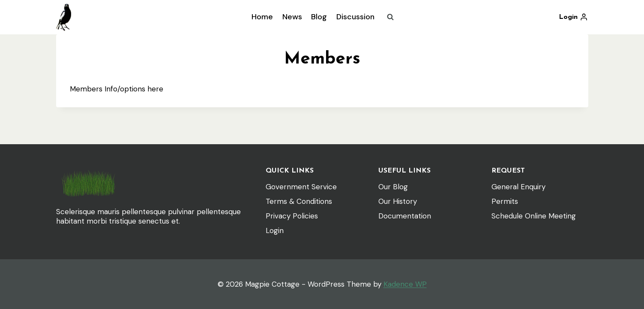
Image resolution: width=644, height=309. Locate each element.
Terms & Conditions (299, 201)
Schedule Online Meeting (534, 216)
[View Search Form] (390, 17)
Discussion (355, 17)
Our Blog (393, 187)
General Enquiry (518, 187)
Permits (505, 201)
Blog (319, 17)
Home (262, 17)
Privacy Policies (292, 216)
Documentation (405, 216)
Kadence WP (405, 284)
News (292, 17)
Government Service (301, 187)
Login (275, 230)
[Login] (573, 17)
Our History (398, 201)
